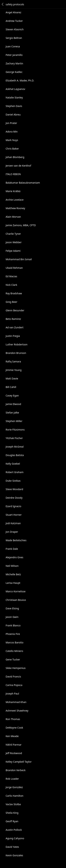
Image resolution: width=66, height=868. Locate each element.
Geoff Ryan (12, 821)
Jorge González (14, 787)
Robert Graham (15, 472)
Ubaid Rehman (14, 268)
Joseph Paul (12, 694)
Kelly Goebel (13, 464)
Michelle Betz (13, 574)
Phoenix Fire (13, 634)
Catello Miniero (14, 651)
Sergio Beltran (14, 38)
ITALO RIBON (13, 174)
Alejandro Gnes (14, 557)
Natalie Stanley (14, 97)
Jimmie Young (14, 370)
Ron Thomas (13, 719)
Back (3, 4)
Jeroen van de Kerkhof (18, 166)
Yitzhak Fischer (14, 438)
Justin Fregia (13, 336)
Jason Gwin (12, 617)
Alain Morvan (13, 217)
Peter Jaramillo (14, 55)
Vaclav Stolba (13, 804)
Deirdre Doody (14, 498)
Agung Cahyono (15, 838)
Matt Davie (12, 378)
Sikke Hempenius (16, 668)
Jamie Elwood (13, 404)
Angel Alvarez (13, 12)
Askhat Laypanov (15, 89)
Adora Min (12, 132)
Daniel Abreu (13, 115)
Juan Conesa (13, 46)
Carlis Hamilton (15, 796)
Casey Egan (12, 396)
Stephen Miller (14, 421)
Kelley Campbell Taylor (19, 762)
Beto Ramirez (13, 319)
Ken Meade (12, 736)
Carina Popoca (14, 685)
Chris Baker (12, 149)
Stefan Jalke (12, 413)
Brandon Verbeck (16, 770)
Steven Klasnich (15, 29)
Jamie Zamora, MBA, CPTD (21, 225)
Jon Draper (12, 532)
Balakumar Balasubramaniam (23, 183)
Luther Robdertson (17, 344)
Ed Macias (11, 276)
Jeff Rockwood (14, 753)
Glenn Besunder (15, 310)
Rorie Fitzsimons (15, 430)
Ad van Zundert (15, 327)
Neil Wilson (12, 566)
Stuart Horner (14, 515)
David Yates (12, 847)
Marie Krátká (13, 191)
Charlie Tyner (13, 234)
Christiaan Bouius (16, 600)
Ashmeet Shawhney (17, 711)
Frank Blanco (13, 625)
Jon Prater (11, 123)
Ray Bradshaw (14, 293)
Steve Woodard (14, 489)
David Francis (13, 677)
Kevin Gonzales (14, 855)
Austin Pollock (14, 830)
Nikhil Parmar (14, 745)
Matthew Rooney (15, 208)
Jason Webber (14, 242)
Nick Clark (11, 285)
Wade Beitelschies (16, 540)
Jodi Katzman (13, 523)
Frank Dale (12, 549)
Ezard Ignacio (13, 506)
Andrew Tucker (14, 21)
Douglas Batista (15, 455)
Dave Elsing (12, 608)
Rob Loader (12, 779)
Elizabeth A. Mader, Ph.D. (20, 80)
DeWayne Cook (14, 728)
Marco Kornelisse (16, 591)
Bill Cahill (11, 387)
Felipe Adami (13, 251)
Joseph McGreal (15, 447)
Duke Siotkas (13, 481)
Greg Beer (12, 302)
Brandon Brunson (16, 353)
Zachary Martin (14, 63)
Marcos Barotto (15, 642)
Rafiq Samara (13, 361)
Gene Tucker (13, 659)
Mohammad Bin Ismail (19, 259)
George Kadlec (14, 72)
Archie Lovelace (15, 200)
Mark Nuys (12, 140)
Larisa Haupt (13, 583)
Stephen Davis (14, 106)
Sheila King (12, 813)
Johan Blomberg (15, 157)
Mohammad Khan (16, 702)
